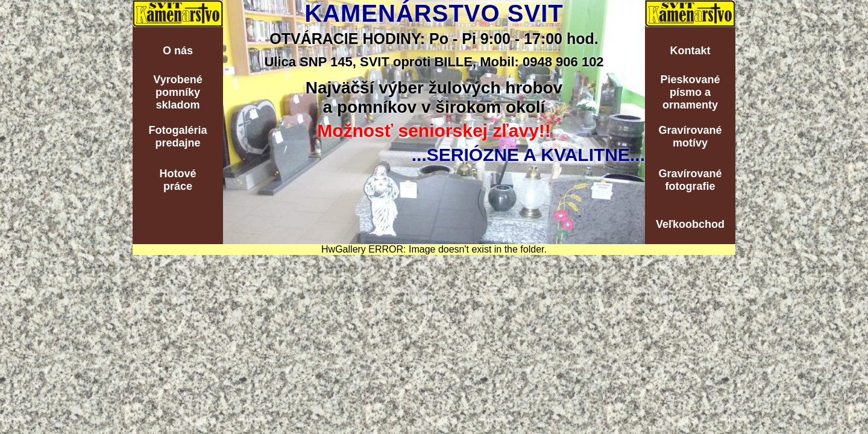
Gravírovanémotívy (690, 137)
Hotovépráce (178, 180)
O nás (178, 51)
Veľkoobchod (690, 224)
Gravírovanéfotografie (690, 180)
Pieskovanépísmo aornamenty (690, 92)
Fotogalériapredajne (178, 137)
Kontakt (690, 51)
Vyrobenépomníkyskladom (178, 92)
